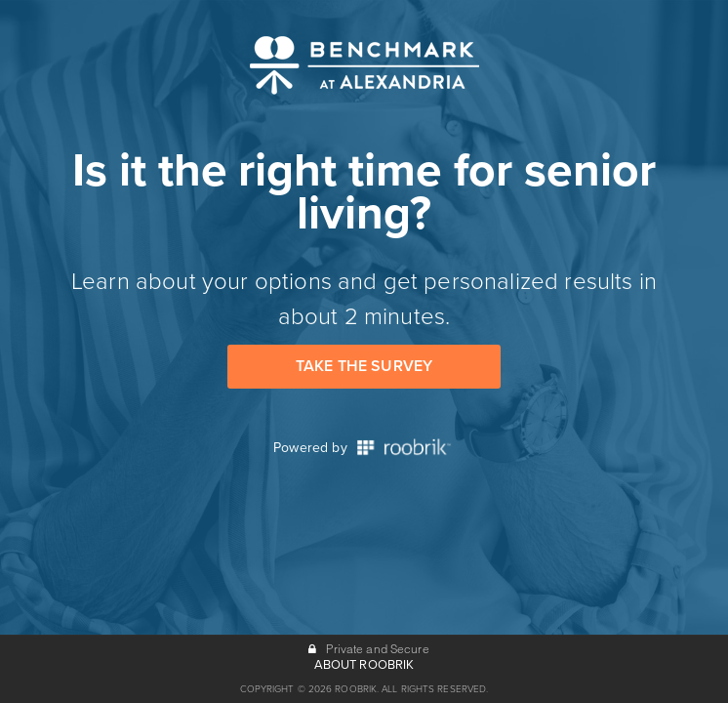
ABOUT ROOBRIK (364, 665)
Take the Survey (364, 366)
